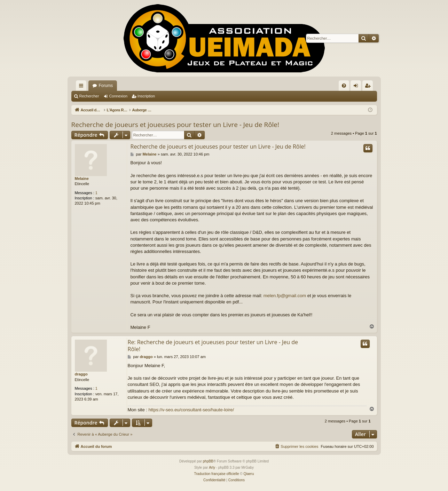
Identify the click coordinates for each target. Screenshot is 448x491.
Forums (106, 86)
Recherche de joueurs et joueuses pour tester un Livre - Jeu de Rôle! (175, 125)
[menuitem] (344, 86)
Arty (212, 468)
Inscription (146, 96)
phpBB (208, 461)
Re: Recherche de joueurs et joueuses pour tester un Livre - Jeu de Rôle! (213, 346)
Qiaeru (249, 474)
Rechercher (89, 96)
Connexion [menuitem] (357, 87)
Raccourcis (82, 87)
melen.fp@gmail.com (285, 296)
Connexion (118, 96)
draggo (81, 374)
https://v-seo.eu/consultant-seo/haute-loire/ (191, 410)
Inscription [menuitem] (369, 87)
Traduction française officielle (217, 474)
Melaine (82, 179)
